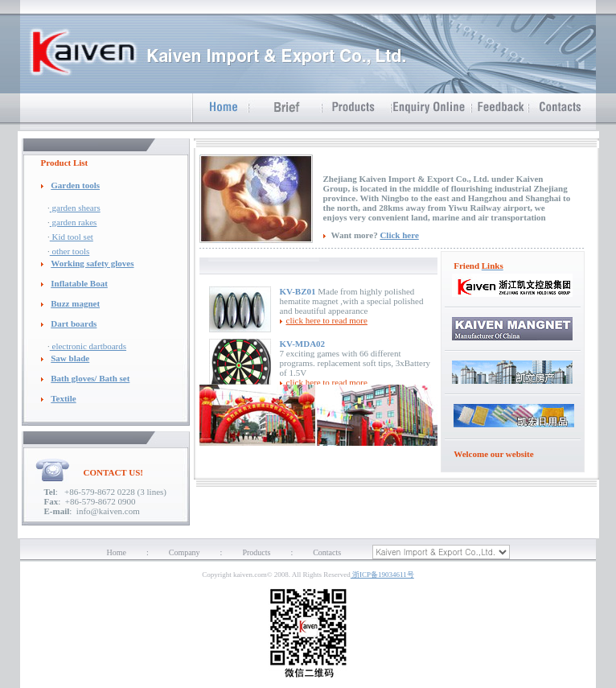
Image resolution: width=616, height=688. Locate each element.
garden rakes (74, 222)
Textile (63, 398)
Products (256, 552)
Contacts (327, 552)
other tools (70, 251)
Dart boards (74, 323)
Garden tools (75, 185)
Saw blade (70, 358)
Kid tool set (72, 237)
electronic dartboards (88, 346)
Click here (399, 235)
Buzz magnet (75, 303)
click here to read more (327, 320)
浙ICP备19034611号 (382, 575)
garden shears (75, 208)
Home (116, 552)
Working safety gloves (92, 263)
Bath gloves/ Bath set (90, 378)
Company (185, 552)
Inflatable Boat (79, 283)
